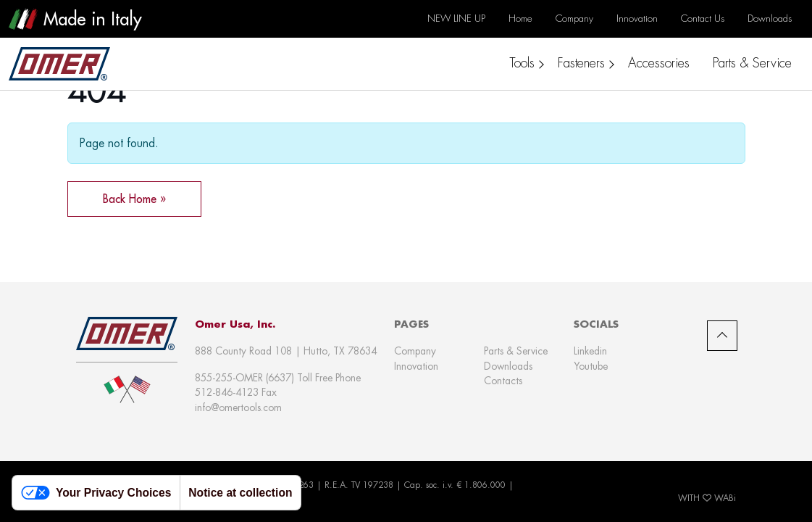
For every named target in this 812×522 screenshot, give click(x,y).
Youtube (591, 366)
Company (415, 351)
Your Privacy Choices (96, 493)
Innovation (416, 366)
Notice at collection (240, 493)
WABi (725, 498)
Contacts (503, 381)
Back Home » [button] (134, 199)
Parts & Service (516, 351)
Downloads (508, 366)
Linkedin (590, 351)
